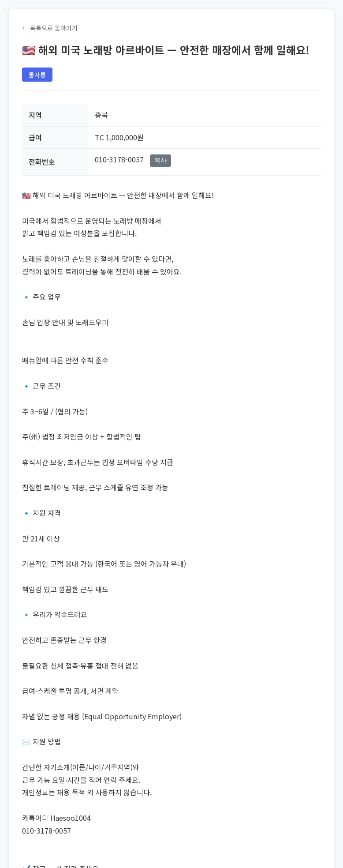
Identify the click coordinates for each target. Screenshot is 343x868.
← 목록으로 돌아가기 (50, 28)
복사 (160, 160)
